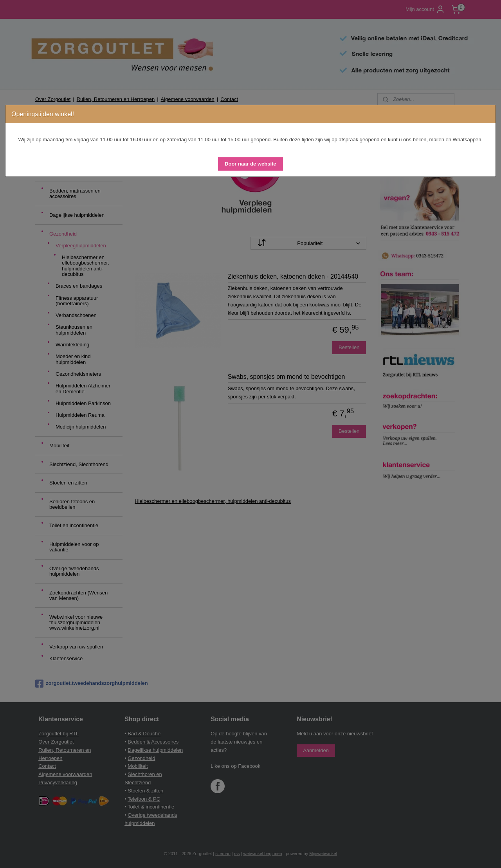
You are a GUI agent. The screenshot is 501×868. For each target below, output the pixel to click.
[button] (250, 164)
